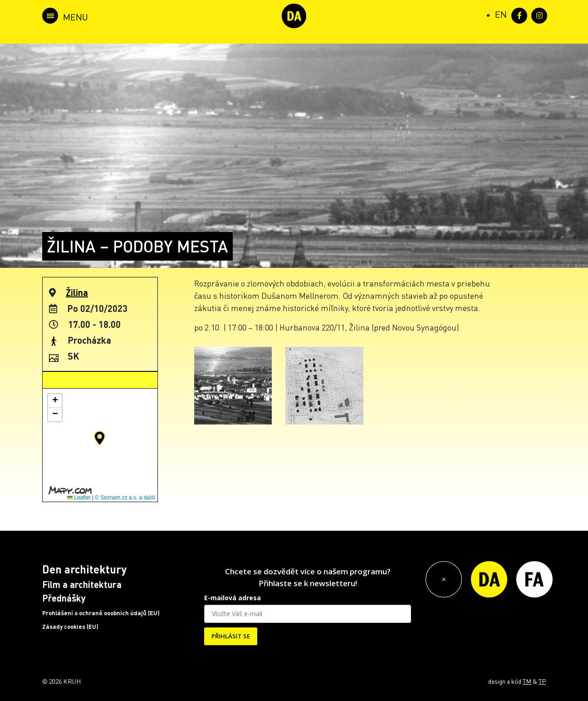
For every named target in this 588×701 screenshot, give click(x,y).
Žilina (77, 292)
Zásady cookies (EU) (70, 627)
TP (542, 681)
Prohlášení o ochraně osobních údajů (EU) (101, 613)
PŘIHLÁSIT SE (231, 636)
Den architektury (84, 569)
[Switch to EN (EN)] (501, 14)
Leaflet (79, 498)
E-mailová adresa (233, 598)
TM (527, 681)
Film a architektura (82, 584)
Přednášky (64, 598)
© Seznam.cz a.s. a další (125, 498)
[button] (100, 438)
